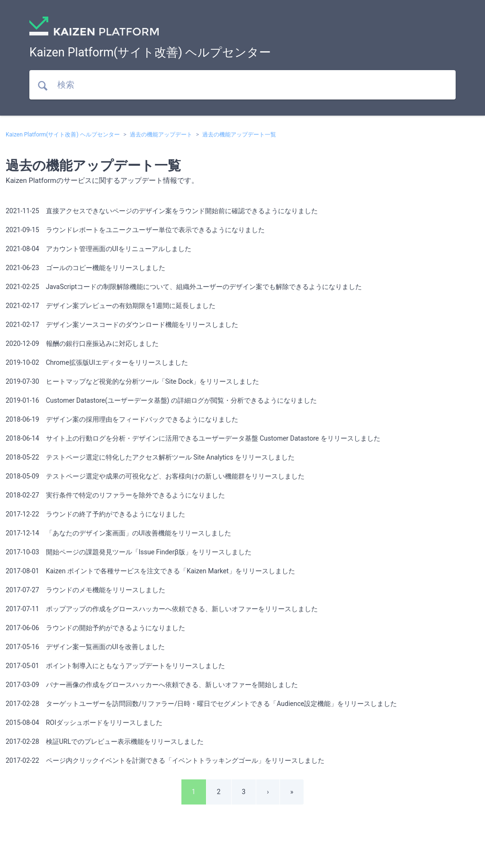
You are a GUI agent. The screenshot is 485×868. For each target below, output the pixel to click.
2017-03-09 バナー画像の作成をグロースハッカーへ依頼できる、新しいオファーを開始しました (152, 685)
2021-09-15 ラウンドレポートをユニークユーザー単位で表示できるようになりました (135, 230)
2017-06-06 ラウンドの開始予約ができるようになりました (95, 628)
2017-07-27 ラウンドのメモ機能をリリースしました (85, 590)
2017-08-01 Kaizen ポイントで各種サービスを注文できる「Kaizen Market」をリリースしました (150, 571)
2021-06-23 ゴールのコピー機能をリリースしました (85, 268)
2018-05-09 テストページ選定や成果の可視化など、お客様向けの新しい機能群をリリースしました (155, 476)
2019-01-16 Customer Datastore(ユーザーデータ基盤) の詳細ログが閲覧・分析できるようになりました (161, 400)
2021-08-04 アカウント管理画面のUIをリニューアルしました (99, 249)
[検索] (242, 85)
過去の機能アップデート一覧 (239, 135)
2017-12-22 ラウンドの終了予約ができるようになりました (95, 514)
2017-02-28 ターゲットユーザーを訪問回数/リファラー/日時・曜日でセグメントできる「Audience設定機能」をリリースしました (201, 704)
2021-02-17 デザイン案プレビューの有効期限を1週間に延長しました (111, 306)
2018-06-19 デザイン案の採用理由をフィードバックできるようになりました (122, 419)
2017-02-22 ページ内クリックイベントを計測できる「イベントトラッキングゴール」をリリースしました (165, 760)
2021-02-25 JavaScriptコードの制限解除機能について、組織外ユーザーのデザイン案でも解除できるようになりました (184, 287)
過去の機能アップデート (161, 135)
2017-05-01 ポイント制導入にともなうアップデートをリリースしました (115, 666)
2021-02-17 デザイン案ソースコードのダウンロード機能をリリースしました (122, 325)
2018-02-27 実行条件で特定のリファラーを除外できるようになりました (115, 495)
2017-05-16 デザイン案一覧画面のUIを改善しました (85, 647)
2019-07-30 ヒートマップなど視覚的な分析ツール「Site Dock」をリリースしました (132, 381)
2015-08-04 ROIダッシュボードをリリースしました (84, 723)
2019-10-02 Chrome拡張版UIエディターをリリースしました (97, 362)
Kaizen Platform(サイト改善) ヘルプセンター (63, 135)
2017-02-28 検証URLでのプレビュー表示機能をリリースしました (105, 741)
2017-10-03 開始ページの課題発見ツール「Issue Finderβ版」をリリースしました (129, 552)
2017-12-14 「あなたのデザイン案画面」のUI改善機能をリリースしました (118, 533)
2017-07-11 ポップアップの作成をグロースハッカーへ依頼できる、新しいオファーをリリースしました (162, 609)
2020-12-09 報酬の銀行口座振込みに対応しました (82, 344)
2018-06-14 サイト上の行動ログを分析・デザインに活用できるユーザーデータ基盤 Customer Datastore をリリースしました (193, 438)
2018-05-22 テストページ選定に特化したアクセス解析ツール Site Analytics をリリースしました (150, 457)
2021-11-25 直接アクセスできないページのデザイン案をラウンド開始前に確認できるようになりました (162, 211)
